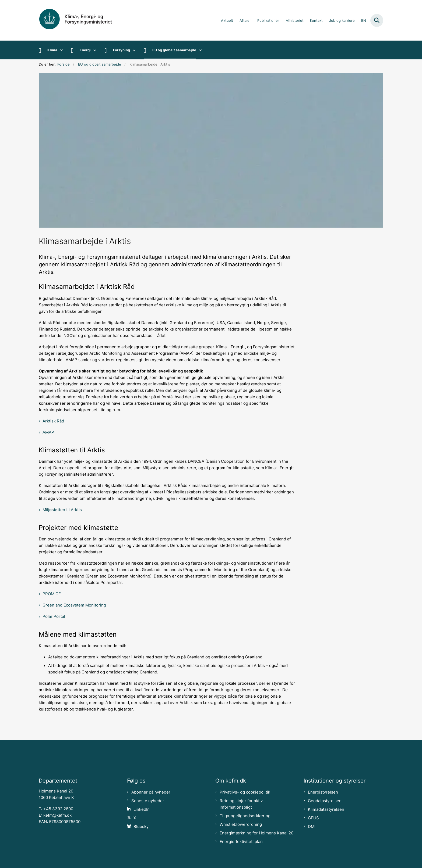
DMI (312, 827)
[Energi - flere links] (94, 50)
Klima (52, 50)
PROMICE (52, 594)
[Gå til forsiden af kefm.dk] (82, 20)
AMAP (48, 432)
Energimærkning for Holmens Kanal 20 (256, 833)
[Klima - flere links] (60, 50)
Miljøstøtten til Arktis (62, 510)
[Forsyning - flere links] (133, 50)
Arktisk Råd (53, 421)
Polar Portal (54, 616)
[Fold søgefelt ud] (377, 20)
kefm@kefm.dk (57, 815)
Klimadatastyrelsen (326, 809)
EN (364, 21)
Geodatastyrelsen (325, 801)
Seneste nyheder (148, 801)
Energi (85, 50)
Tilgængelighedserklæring (245, 816)
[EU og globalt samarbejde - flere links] (199, 50)
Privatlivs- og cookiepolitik (245, 792)
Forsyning (122, 50)
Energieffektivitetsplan (241, 842)
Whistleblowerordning (241, 824)
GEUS (313, 818)
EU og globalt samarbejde (174, 50)
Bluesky (141, 827)
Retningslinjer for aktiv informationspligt (241, 804)
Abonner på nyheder (151, 792)
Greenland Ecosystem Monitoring (74, 605)
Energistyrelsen (323, 792)
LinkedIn (142, 809)
